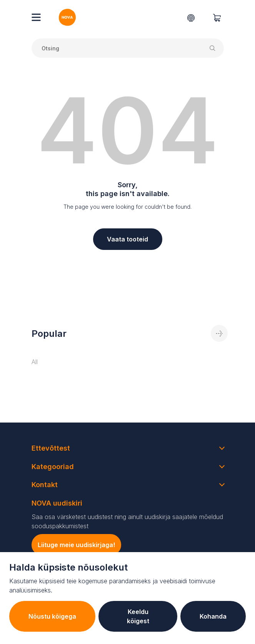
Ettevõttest (51, 448)
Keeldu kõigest (138, 616)
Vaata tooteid (127, 239)
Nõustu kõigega (52, 616)
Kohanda (213, 616)
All (35, 362)
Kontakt (45, 485)
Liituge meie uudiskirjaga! (76, 545)
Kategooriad (53, 467)
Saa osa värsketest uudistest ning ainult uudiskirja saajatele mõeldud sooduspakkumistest (127, 521)
